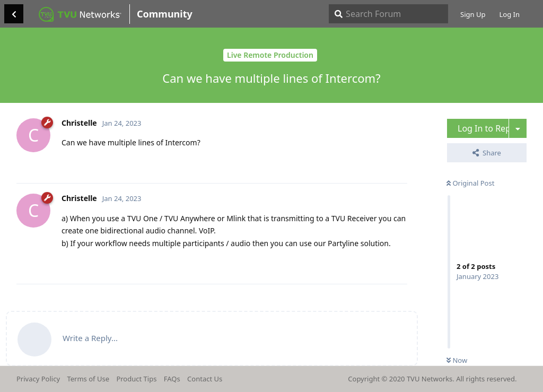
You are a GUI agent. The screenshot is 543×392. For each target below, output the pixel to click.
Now (457, 360)
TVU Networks (430, 379)
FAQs (172, 379)
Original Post (470, 183)
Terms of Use (88, 379)
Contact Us (205, 379)
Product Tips (136, 379)
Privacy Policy (38, 379)
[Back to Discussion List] (14, 14)
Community (165, 14)
